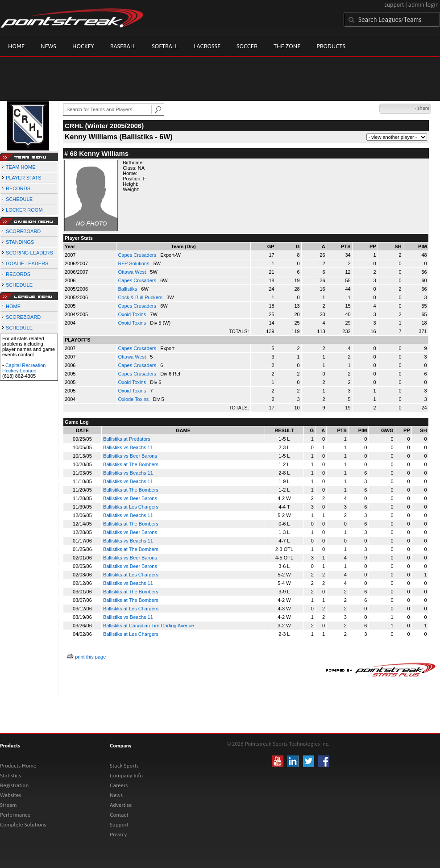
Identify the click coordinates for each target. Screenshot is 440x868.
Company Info (126, 776)
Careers (119, 785)
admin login (423, 5)
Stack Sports (124, 766)
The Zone (287, 46)
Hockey (83, 46)
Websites (10, 795)
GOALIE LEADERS (27, 263)
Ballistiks (128, 289)
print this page (90, 657)
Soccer (247, 46)
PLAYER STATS (23, 178)
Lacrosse (207, 46)
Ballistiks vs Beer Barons (130, 456)
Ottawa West (133, 272)
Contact (119, 815)
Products (331, 46)
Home (16, 46)
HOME (13, 306)
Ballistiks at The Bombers (131, 464)
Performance (15, 815)
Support (119, 825)
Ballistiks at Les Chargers (131, 507)
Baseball (123, 46)
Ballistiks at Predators (127, 439)
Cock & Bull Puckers (141, 297)
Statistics (10, 776)
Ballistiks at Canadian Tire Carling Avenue (149, 626)
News (48, 46)
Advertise (121, 805)
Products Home (18, 766)
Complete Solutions (23, 825)
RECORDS (18, 188)
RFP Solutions (134, 263)
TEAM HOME (21, 167)
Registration (14, 785)
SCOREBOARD (23, 231)
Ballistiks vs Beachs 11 (128, 447)
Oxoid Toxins (133, 314)
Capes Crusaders (138, 255)
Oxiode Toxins (134, 399)
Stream (8, 805)
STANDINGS (20, 242)
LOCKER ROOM (24, 210)
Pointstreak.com (72, 19)
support (394, 5)
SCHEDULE (19, 199)
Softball (165, 46)
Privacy (118, 835)
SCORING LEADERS (29, 253)
